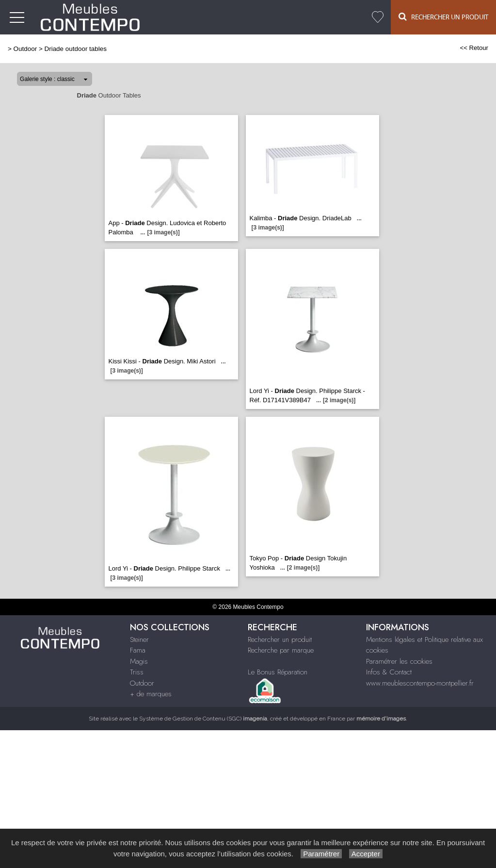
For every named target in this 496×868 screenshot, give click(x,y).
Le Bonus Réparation (278, 672)
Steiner (139, 639)
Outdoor (25, 49)
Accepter (366, 854)
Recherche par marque (281, 650)
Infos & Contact (389, 672)
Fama (138, 650)
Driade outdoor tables (75, 49)
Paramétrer (321, 854)
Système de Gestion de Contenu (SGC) (203, 719)
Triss (137, 672)
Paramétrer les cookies (399, 661)
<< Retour (474, 48)
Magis (139, 661)
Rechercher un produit (280, 639)
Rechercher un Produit (443, 17)
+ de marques (151, 694)
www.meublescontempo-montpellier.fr (420, 683)
